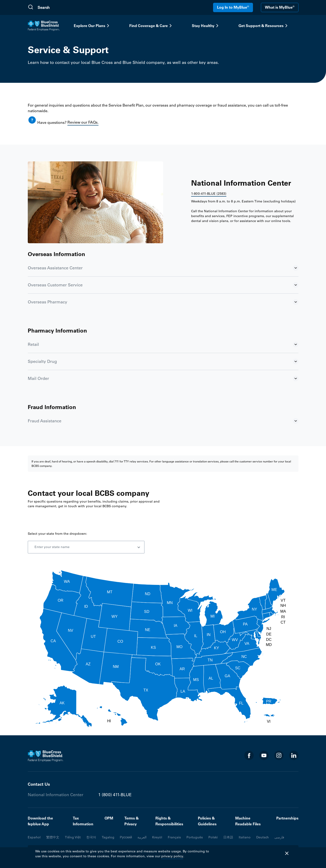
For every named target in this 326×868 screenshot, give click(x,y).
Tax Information (83, 821)
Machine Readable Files (248, 821)
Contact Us (39, 784)
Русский (126, 837)
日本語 (228, 837)
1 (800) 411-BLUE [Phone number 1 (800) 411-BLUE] (115, 795)
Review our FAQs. (83, 122)
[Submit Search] (31, 7)
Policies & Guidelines (207, 821)
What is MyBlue (280, 7)
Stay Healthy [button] (206, 26)
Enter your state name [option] (52, 547)
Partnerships (287, 818)
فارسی (279, 837)
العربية (142, 837)
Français (174, 837)
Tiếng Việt (73, 837)
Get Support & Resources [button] (264, 26)
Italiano (245, 837)
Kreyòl (157, 837)
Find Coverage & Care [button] (151, 26)
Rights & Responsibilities (169, 821)
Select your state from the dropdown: (57, 534)
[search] (60, 7)
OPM (109, 818)
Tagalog (108, 837)
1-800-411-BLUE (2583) (209, 194)
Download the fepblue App (40, 821)
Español (34, 837)
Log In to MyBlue (233, 7)
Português (195, 837)
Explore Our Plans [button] (92, 26)
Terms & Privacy (131, 821)
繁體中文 (53, 837)
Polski (213, 837)
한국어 (91, 837)
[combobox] (86, 547)
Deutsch (263, 837)
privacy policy (172, 856)
